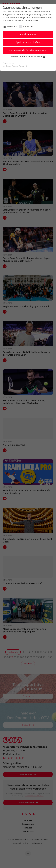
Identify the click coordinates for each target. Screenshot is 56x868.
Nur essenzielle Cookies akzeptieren (28, 50)
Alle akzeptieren (28, 34)
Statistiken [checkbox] (28, 26)
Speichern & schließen (28, 42)
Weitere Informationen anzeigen (28, 57)
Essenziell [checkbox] (12, 26)
